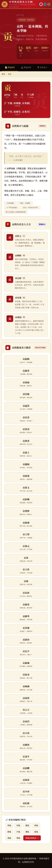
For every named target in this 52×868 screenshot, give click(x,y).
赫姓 (9, 832)
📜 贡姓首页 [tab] (10, 67)
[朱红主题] (41, 4)
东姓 (18, 825)
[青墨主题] (45, 4)
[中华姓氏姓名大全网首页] (20, 4)
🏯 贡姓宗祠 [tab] (26, 67)
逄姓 (9, 838)
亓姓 (18, 832)
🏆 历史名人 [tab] (42, 67)
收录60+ (42, 224)
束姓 (36, 825)
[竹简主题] (49, 4)
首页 (3, 74)
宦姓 (36, 832)
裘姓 (27, 825)
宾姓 (9, 825)
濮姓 (27, 832)
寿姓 (18, 838)
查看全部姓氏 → (32, 838)
